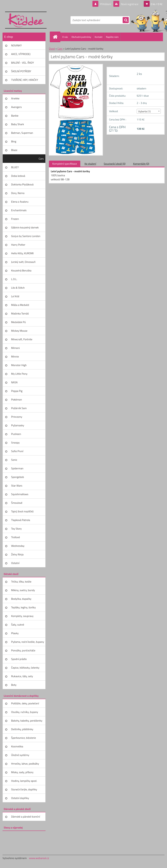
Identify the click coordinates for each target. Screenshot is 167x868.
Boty (14, 685)
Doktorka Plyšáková (22, 184)
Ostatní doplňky (20, 798)
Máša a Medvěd (20, 305)
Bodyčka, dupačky (21, 599)
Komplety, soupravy (22, 616)
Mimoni (15, 348)
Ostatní (15, 563)
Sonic (14, 460)
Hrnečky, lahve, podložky (25, 764)
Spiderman (17, 468)
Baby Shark (18, 124)
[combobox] (149, 111)
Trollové (16, 537)
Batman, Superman (22, 133)
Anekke (15, 98)
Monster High (19, 365)
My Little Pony (19, 374)
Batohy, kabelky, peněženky (27, 721)
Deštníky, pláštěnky (22, 729)
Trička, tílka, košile (21, 582)
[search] (126, 20)
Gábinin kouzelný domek (25, 227)
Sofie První (17, 451)
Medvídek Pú (18, 322)
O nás (65, 37)
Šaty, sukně (18, 625)
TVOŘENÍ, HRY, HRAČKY (25, 80)
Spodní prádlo (19, 659)
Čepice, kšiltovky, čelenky (25, 668)
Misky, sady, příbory (22, 772)
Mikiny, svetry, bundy (23, 590)
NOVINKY (16, 45)
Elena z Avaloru (20, 202)
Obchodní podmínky (81, 37)
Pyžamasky (18, 425)
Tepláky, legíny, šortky (23, 607)
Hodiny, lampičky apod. (24, 781)
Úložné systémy (20, 755)
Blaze (14, 150)
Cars (41, 159)
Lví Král (15, 296)
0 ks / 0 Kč (157, 4)
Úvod (52, 49)
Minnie (15, 356)
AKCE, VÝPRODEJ (21, 54)
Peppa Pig (17, 391)
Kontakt (99, 37)
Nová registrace (129, 4)
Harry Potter (18, 245)
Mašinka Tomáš (20, 313)
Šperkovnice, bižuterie (24, 738)
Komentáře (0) (141, 164)
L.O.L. (14, 279)
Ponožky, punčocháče (23, 650)
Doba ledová (18, 176)
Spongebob (18, 477)
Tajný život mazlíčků (22, 511)
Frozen (15, 219)
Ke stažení (90, 164)
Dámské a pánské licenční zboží (26, 818)
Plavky (15, 633)
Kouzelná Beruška (21, 270)
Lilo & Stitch (18, 288)
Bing (14, 141)
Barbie (15, 116)
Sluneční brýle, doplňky (24, 789)
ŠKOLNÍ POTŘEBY (21, 71)
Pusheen (16, 434)
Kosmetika (17, 746)
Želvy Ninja (17, 554)
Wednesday (18, 546)
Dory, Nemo (18, 193)
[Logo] (26, 20)
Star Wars (17, 486)
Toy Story (16, 529)
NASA (14, 382)
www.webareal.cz (39, 858)
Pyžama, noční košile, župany (28, 642)
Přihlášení (106, 4)
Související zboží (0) (115, 164)
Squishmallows (20, 494)
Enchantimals (19, 210)
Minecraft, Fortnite (22, 339)
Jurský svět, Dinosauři (23, 262)
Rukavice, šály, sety (22, 676)
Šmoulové (17, 503)
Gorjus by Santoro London (26, 236)
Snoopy (15, 443)
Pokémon (17, 399)
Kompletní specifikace (65, 164)
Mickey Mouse (19, 331)
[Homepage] (57, 37)
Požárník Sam (19, 408)
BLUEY (15, 167)
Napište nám (112, 37)
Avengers (16, 107)
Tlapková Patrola (21, 520)
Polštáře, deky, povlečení (25, 703)
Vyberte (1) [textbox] (144, 111)
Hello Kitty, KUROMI (22, 253)
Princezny (17, 417)
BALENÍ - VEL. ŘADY (23, 63)
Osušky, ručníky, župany (25, 712)
